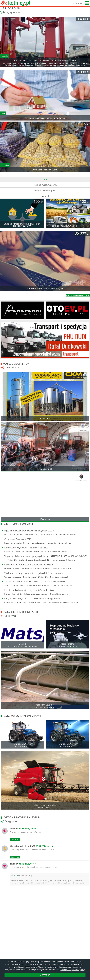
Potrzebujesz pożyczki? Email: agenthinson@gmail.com (34, 867)
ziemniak (5, 165)
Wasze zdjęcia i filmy (17, 364)
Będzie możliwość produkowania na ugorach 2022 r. (29, 531)
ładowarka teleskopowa (45, 190)
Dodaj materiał (10, 368)
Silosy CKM (45, 418)
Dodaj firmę (9, 616)
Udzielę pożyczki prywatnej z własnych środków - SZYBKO (22, 225)
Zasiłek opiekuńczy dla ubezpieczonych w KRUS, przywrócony (34, 573)
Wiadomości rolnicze (19, 524)
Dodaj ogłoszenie (10, 12)
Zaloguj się (78, 3)
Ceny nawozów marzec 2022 (18, 539)
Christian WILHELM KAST (31, 846)
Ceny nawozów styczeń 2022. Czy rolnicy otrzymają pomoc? (33, 599)
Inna (3, 113)
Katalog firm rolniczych (21, 612)
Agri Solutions (68, 644)
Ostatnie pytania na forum (22, 817)
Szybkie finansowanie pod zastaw (68, 226)
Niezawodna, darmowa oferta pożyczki (45, 288)
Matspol (23, 644)
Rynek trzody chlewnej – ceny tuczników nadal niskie (29, 590)
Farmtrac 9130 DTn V (68, 744)
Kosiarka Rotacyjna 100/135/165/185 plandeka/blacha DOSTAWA (45, 61)
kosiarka (5, 56)
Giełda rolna (12, 8)
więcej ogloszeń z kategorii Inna (78, 295)
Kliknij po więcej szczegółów (73, 970)
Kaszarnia (45, 519)
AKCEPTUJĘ (45, 975)
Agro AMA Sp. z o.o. (45, 705)
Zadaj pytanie (9, 821)
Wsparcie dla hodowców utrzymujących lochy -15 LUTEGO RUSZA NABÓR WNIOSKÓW (45, 556)
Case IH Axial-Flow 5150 (45, 805)
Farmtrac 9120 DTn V (23, 744)
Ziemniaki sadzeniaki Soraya (45, 170)
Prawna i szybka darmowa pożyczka (25, 832)
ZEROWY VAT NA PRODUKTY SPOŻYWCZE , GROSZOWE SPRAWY (35, 582)
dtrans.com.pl (45, 469)
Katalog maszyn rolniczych (23, 716)
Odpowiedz (15, 840)
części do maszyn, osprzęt (45, 185)
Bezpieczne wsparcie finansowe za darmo (45, 118)
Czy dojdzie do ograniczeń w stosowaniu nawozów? (29, 565)
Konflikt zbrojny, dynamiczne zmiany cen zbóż (26, 548)
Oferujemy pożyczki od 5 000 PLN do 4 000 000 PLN (32, 850)
